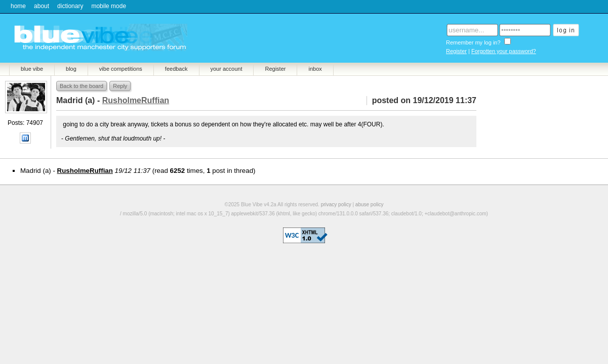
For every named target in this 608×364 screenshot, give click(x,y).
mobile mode (109, 6)
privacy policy (336, 204)
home (18, 6)
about (42, 6)
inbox (315, 69)
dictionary (70, 6)
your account (227, 69)
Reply (120, 86)
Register (456, 51)
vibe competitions (121, 69)
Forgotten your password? (504, 51)
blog (71, 69)
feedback (176, 69)
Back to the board (82, 86)
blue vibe (32, 69)
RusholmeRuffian (85, 171)
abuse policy (370, 204)
